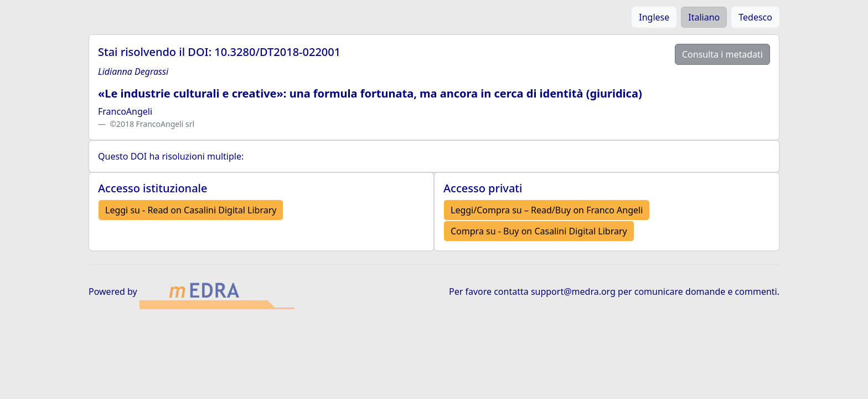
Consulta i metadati (722, 54)
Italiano (704, 17)
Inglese (654, 17)
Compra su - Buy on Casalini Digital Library (539, 231)
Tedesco (755, 17)
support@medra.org (573, 291)
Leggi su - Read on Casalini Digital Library (191, 210)
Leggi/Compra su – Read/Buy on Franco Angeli (547, 210)
